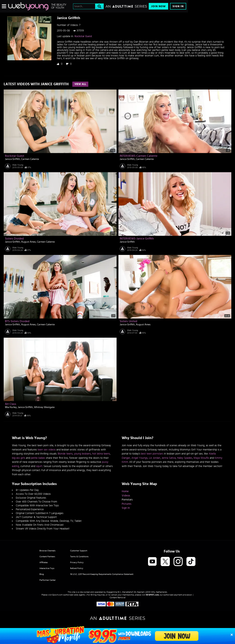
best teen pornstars (152, 454)
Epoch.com (58, 595)
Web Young (18, 165)
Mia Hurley (11, 407)
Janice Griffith (12, 159)
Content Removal (118, 598)
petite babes (38, 458)
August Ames (28, 242)
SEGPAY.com (152, 595)
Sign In (178, 6)
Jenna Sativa (169, 458)
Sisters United (128, 321)
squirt (39, 466)
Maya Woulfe (201, 458)
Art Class (11, 404)
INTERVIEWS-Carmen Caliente (139, 156)
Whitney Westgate (44, 407)
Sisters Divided (14, 239)
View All (80, 84)
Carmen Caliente (30, 159)
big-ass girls (19, 458)
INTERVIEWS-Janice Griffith (137, 239)
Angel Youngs (140, 458)
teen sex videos (47, 450)
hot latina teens (101, 454)
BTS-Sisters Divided (17, 321)
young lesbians (82, 454)
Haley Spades (185, 458)
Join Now (158, 6)
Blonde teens (65, 454)
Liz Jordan (155, 458)
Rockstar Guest (83, 36)
